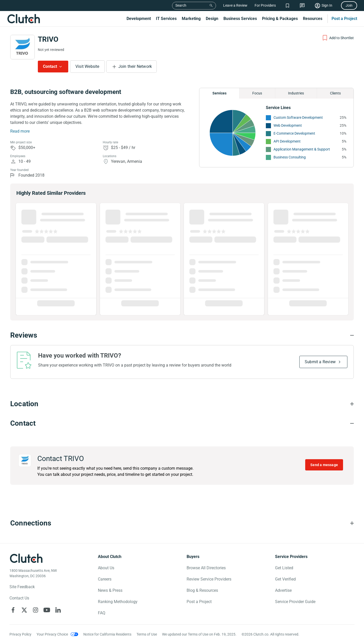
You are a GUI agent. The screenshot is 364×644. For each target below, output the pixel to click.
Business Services (240, 19)
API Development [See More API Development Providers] (287, 141)
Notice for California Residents (107, 634)
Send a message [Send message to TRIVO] (324, 465)
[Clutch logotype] (26, 558)
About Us (106, 568)
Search (181, 5)
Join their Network (135, 66)
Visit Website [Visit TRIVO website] (87, 66)
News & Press (110, 590)
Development (139, 19)
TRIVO (48, 39)
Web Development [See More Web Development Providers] (288, 125)
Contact (50, 66)
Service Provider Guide (295, 602)
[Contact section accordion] (182, 423)
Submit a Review (320, 362)
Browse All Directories (206, 568)
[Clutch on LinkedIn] (58, 610)
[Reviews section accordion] (182, 335)
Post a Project (344, 19)
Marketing (191, 19)
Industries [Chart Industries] (296, 93)
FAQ (102, 613)
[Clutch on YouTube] (47, 610)
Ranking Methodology (118, 602)
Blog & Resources (202, 590)
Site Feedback (22, 587)
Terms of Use (147, 634)
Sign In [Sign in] (327, 5)
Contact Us (19, 598)
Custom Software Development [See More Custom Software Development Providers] (298, 117)
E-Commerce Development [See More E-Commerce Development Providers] (294, 133)
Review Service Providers (209, 579)
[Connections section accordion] (182, 523)
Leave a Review (235, 5)
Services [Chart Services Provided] (219, 93)
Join (349, 5)
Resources (313, 19)
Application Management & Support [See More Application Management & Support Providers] (302, 149)
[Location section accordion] (182, 404)
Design (212, 19)
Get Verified (285, 579)
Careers (105, 579)
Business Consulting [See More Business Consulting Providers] (290, 157)
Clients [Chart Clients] (335, 93)
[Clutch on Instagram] (36, 610)
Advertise (283, 590)
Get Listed (284, 568)
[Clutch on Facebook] (13, 610)
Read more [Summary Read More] (20, 131)
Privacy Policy (20, 634)
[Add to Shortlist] (338, 38)
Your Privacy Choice (52, 634)
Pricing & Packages (280, 19)
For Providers (265, 5)
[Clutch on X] (24, 610)
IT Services (166, 19)
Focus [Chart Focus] (257, 93)
